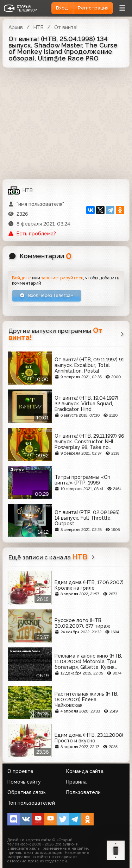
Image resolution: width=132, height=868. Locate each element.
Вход (62, 8)
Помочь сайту (24, 782)
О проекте (20, 771)
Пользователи (83, 792)
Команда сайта (85, 771)
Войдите (21, 278)
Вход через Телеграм (47, 295)
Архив (16, 27)
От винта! (66, 27)
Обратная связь (27, 792)
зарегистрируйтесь (62, 278)
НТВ (39, 27)
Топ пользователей (31, 803)
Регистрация (93, 8)
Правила (76, 782)
